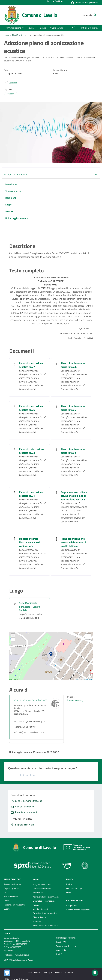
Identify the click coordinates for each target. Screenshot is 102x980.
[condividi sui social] (11, 83)
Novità (15, 35)
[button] (84, 3)
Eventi (69, 892)
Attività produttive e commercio (46, 897)
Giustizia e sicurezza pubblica (45, 913)
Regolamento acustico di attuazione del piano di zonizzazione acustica (74, 496)
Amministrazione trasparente (78, 910)
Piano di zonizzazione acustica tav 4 (73, 408)
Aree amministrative (12, 884)
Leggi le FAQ (61, 942)
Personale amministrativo (15, 905)
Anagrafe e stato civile (42, 884)
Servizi (36, 879)
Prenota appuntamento (66, 938)
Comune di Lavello (40, 15)
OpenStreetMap (87, 679)
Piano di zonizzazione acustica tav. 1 (31, 494)
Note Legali (48, 972)
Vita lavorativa (39, 893)
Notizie (69, 884)
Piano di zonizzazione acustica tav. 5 (31, 408)
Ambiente (37, 921)
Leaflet (77, 679)
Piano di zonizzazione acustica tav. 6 (73, 365)
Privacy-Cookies (34, 972)
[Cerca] (95, 15)
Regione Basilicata (55, 1)
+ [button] (13, 636)
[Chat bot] (95, 973)
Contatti (8, 933)
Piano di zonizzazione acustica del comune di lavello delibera (73, 542)
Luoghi (7, 909)
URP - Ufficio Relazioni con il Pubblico (19, 960)
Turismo (36, 905)
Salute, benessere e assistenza (45, 925)
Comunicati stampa (74, 888)
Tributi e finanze (39, 917)
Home (7, 35)
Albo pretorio (72, 905)
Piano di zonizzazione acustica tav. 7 (31, 365)
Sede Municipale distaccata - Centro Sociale (29, 607)
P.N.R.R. (59, 954)
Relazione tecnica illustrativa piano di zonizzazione (30, 542)
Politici (7, 901)
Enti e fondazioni (11, 897)
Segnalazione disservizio (66, 946)
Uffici (6, 892)
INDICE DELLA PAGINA (16, 174)
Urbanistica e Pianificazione (44, 901)
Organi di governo (11, 888)
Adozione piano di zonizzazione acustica (47, 35)
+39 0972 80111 (11, 951)
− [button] (13, 640)
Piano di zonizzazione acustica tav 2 (73, 451)
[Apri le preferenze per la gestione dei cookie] (7, 973)
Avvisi (24, 35)
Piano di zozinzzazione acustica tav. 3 (32, 451)
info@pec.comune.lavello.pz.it (16, 955)
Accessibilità (61, 950)
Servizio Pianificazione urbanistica (30, 700)
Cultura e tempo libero (42, 889)
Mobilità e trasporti (40, 909)
